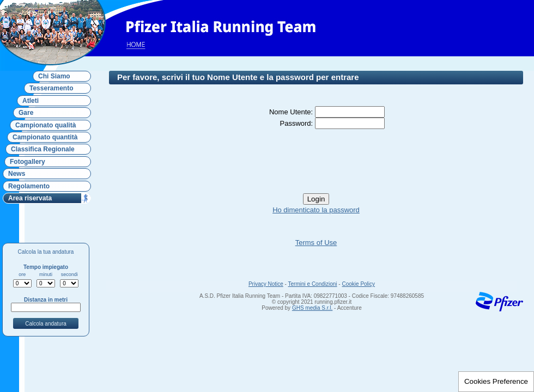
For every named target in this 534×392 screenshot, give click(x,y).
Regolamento (29, 186)
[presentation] (316, 161)
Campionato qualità (45, 125)
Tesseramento (51, 88)
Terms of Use (316, 243)
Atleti (31, 101)
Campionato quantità (45, 137)
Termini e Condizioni (313, 284)
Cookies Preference (496, 381)
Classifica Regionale (43, 149)
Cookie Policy (358, 284)
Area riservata (30, 198)
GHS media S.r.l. (312, 308)
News (17, 174)
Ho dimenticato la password (316, 210)
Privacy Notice (266, 284)
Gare (26, 113)
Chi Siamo (54, 76)
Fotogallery (28, 162)
